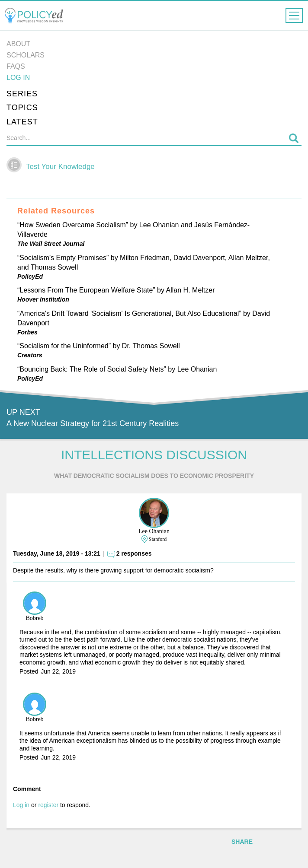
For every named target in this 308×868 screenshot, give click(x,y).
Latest (22, 122)
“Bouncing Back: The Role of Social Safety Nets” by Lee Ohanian (117, 369)
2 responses (134, 553)
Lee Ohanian (154, 531)
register (48, 805)
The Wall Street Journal (51, 244)
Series (22, 94)
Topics (22, 108)
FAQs (16, 66)
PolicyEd (30, 277)
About (18, 44)
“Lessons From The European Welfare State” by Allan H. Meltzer (116, 290)
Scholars (26, 55)
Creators (30, 355)
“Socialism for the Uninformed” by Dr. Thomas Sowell (99, 346)
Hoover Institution (43, 299)
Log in (18, 78)
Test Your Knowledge (60, 167)
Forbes (27, 332)
